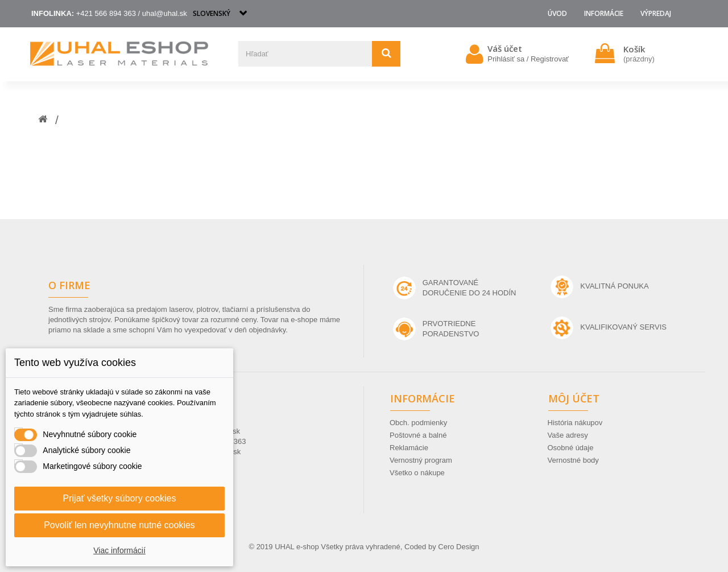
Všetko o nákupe (417, 473)
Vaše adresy (568, 435)
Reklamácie (409, 448)
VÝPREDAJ (656, 13)
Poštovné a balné (418, 435)
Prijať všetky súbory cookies (120, 498)
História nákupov (575, 423)
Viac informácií (119, 550)
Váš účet (505, 48)
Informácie (604, 13)
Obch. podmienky (418, 423)
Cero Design (458, 547)
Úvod (557, 13)
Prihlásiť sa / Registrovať (528, 59)
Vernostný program (421, 460)
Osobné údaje (571, 448)
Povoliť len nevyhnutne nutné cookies (119, 525)
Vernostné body (573, 460)
